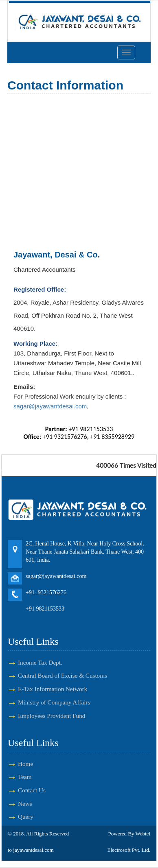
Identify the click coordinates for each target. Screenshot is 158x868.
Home (25, 764)
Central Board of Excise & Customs (63, 675)
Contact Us (32, 790)
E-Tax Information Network (53, 689)
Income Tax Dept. (40, 662)
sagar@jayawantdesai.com (50, 406)
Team (25, 777)
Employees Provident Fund (52, 716)
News (25, 804)
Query (26, 817)
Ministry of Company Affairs (54, 702)
